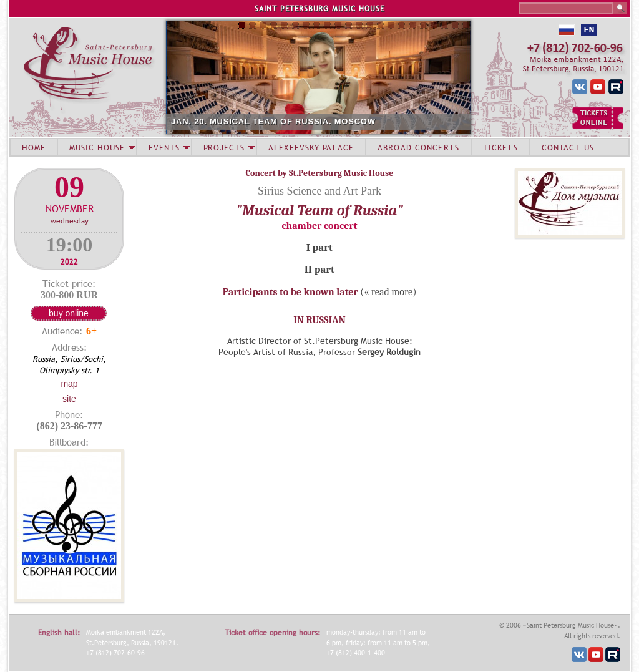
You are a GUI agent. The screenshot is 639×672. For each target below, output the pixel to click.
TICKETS (500, 147)
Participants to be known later (290, 292)
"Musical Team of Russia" (319, 210)
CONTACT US (568, 147)
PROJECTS (224, 147)
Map (69, 384)
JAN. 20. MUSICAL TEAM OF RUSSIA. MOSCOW (273, 121)
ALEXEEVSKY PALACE (311, 147)
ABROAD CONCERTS (418, 147)
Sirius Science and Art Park (319, 191)
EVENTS (164, 147)
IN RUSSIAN (319, 320)
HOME (34, 147)
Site (69, 399)
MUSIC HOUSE (97, 147)
